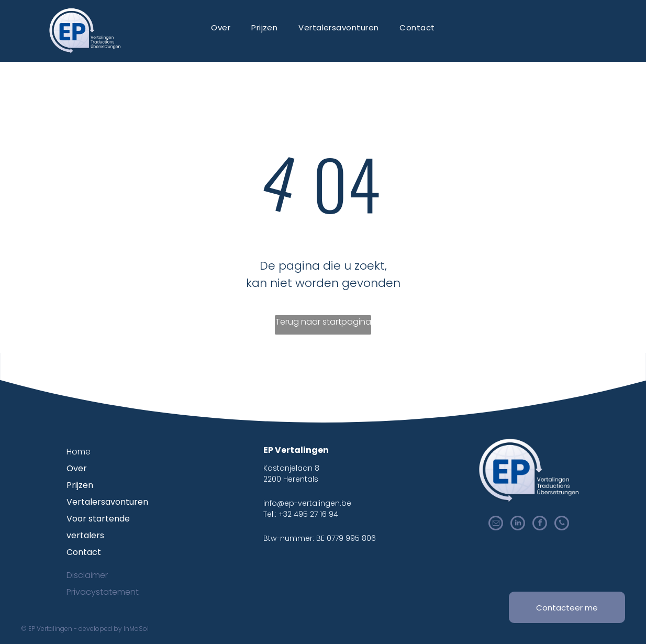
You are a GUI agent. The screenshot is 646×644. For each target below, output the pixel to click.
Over (77, 468)
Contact (84, 552)
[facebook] (540, 524)
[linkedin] (518, 524)
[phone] (562, 524)
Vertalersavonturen (107, 502)
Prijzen (80, 485)
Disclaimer (87, 575)
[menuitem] (221, 27)
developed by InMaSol (114, 629)
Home (79, 452)
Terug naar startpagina (323, 322)
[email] (496, 524)
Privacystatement (103, 592)
